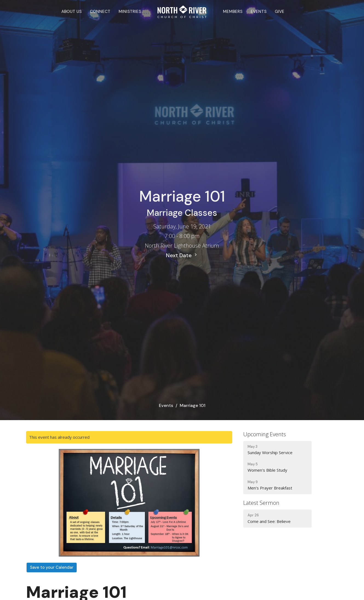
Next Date (182, 255)
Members (233, 12)
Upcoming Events (265, 434)
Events (259, 12)
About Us (71, 12)
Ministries (130, 12)
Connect (100, 12)
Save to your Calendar (52, 567)
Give (280, 12)
